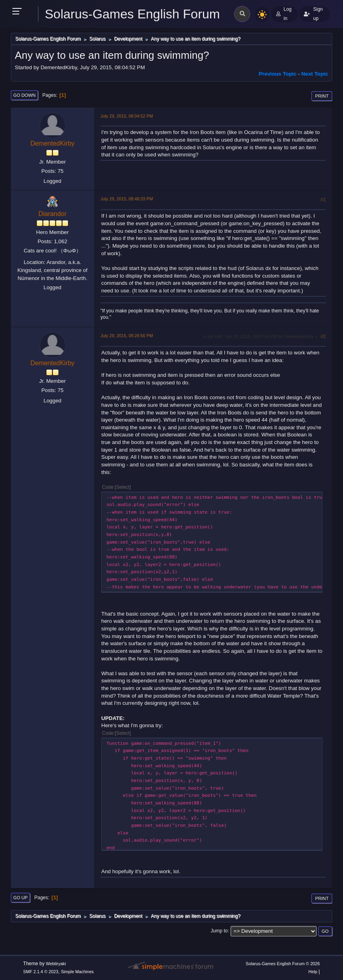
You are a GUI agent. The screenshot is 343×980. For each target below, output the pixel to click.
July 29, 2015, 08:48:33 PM (127, 199)
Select (123, 487)
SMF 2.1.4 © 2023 (41, 972)
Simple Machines (77, 972)
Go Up (20, 898)
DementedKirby (52, 143)
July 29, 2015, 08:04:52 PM (127, 116)
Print (322, 96)
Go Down (24, 95)
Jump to (219, 931)
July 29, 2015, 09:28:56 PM (127, 336)
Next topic (315, 74)
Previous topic (278, 74)
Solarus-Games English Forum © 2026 (283, 964)
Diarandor (52, 214)
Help (313, 972)
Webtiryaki (56, 964)
